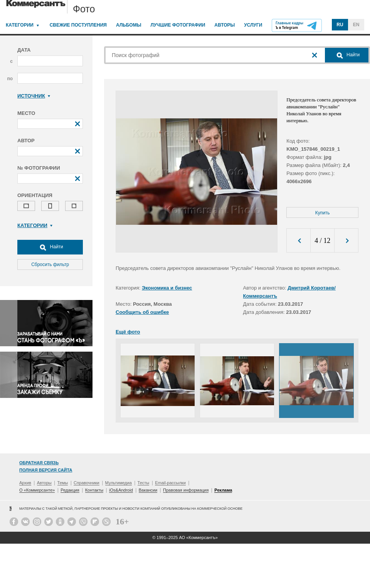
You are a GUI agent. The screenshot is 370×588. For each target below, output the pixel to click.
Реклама (223, 490)
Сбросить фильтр (50, 265)
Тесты (144, 483)
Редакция (70, 490)
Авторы (225, 25)
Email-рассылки (170, 483)
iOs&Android (121, 490)
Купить (323, 213)
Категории (20, 25)
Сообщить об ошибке (142, 312)
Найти (50, 247)
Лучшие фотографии (178, 25)
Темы (63, 483)
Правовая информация (186, 490)
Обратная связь (39, 463)
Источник (34, 96)
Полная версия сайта (46, 470)
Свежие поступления (78, 25)
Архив (25, 483)
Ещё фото (128, 332)
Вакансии (148, 490)
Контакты (94, 490)
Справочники (87, 483)
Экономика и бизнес (167, 288)
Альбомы (129, 25)
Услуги (253, 25)
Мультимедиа (119, 483)
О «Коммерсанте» (37, 490)
